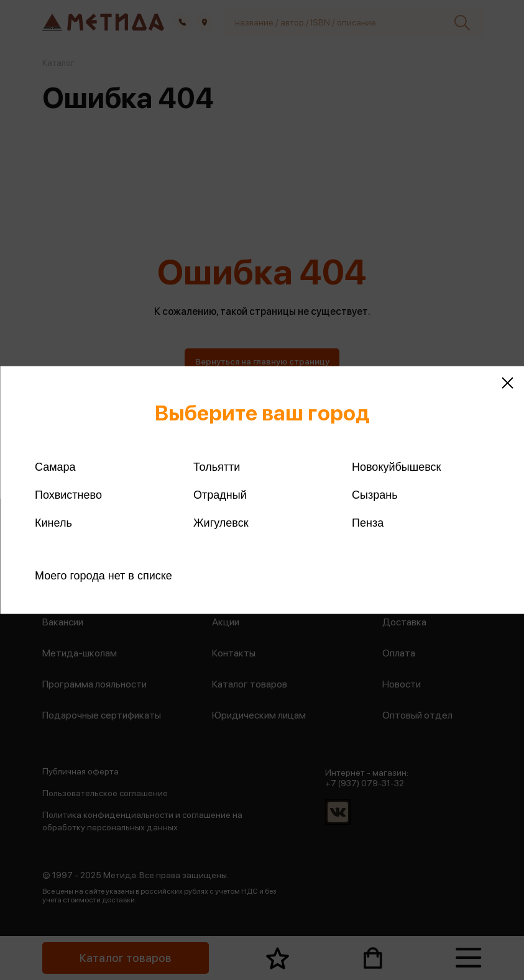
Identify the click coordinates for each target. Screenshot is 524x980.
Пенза (368, 523)
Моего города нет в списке (103, 576)
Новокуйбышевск (396, 467)
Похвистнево (68, 495)
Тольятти (217, 467)
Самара (55, 467)
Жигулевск (221, 523)
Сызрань (375, 495)
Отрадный (220, 495)
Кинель (53, 523)
